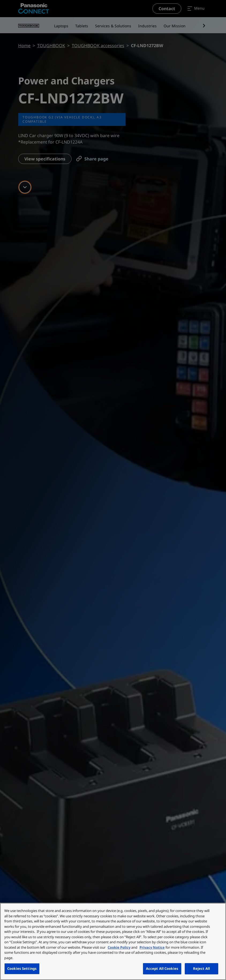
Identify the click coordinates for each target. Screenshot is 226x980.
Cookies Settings (22, 968)
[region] (113, 941)
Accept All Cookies (162, 968)
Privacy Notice (152, 947)
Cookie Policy (119, 947)
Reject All (201, 968)
